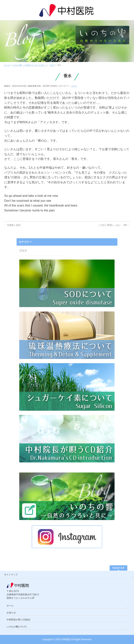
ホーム (10, 606)
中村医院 (66, 639)
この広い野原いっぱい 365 (114, 225)
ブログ (74, 86)
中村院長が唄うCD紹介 (19, 620)
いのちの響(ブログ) (17, 627)
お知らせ (11, 613)
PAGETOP (118, 568)
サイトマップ (11, 575)
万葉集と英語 (12, 225)
